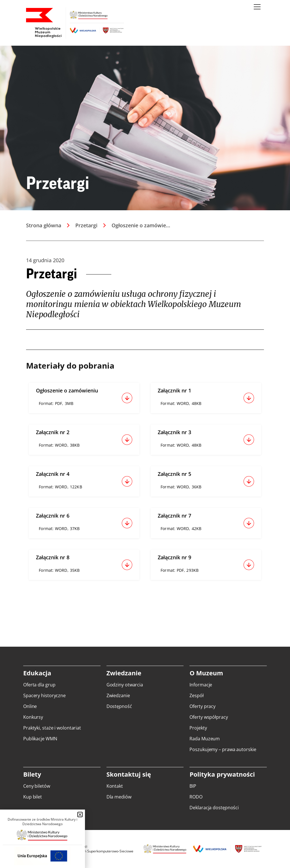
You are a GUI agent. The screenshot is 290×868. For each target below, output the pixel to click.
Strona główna (44, 225)
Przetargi (86, 225)
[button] (80, 815)
